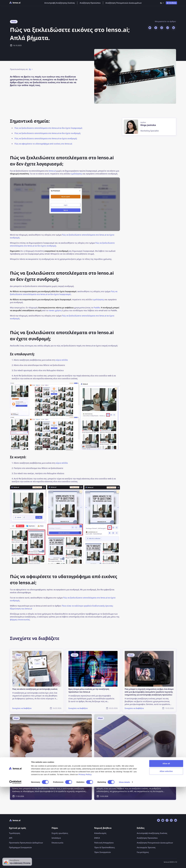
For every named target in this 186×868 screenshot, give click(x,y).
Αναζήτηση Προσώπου (90, 3)
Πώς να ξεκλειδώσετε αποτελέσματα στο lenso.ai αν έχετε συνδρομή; (46, 138)
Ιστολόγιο (56, 838)
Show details (124, 863)
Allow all (166, 845)
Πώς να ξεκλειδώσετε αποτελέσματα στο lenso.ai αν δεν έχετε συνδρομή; (48, 133)
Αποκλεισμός (100, 833)
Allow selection (166, 852)
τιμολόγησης (76, 174)
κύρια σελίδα (62, 360)
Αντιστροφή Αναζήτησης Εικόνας (60, 3)
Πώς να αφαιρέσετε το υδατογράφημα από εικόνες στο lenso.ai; (43, 144)
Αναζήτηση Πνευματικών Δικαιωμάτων (124, 3)
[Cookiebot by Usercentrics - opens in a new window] (15, 863)
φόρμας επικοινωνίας (20, 620)
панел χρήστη (55, 310)
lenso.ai (52, 171)
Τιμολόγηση (15, 833)
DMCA (97, 838)
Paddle (97, 308)
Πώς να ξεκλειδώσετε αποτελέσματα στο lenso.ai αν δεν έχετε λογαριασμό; (48, 128)
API (11, 838)
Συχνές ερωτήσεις (60, 833)
